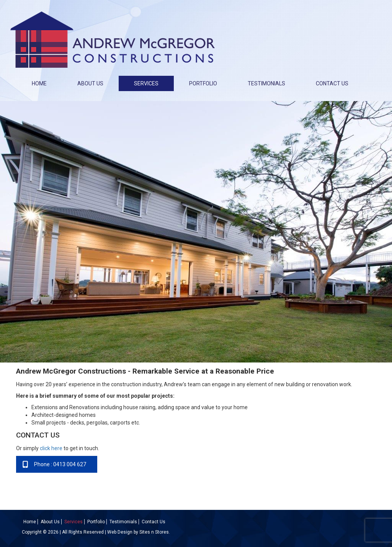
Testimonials (266, 83)
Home (39, 83)
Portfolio (203, 83)
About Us (90, 83)
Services (146, 83)
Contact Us (332, 83)
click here (51, 448)
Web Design (120, 532)
